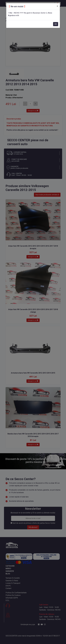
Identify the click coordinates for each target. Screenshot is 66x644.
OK (56, 24)
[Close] (57, 6)
